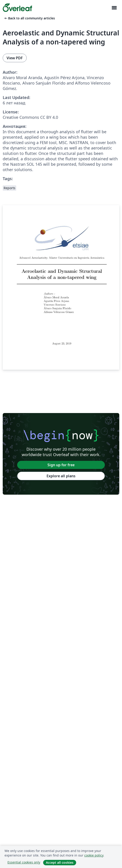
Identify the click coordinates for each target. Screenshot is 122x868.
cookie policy (94, 855)
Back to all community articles (29, 18)
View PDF (15, 58)
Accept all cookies (60, 862)
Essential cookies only (24, 862)
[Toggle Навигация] (114, 8)
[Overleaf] (17, 8)
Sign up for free (61, 465)
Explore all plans (61, 476)
